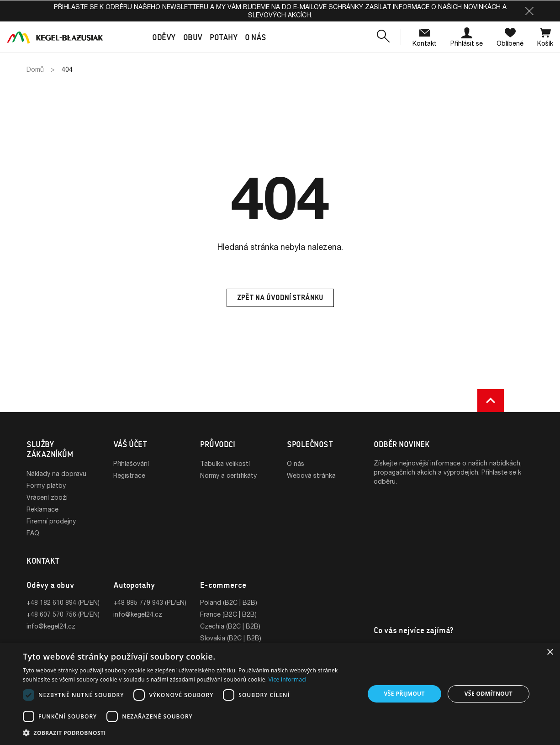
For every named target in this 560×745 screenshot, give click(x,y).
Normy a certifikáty (228, 475)
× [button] (550, 653)
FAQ (33, 533)
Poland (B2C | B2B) (229, 602)
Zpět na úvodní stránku (280, 298)
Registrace (129, 475)
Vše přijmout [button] (404, 694)
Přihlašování (131, 463)
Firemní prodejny (51, 521)
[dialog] (280, 694)
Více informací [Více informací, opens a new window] (288, 679)
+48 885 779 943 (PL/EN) (150, 602)
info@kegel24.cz (51, 626)
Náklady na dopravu (56, 473)
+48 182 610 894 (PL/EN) (63, 602)
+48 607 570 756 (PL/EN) (63, 614)
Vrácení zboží (47, 497)
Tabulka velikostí (225, 463)
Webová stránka (311, 475)
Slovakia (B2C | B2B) (231, 638)
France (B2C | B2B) (228, 614)
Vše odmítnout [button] (489, 694)
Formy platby (46, 485)
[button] (529, 11)
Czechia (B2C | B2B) (230, 626)
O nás (296, 463)
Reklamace (42, 509)
